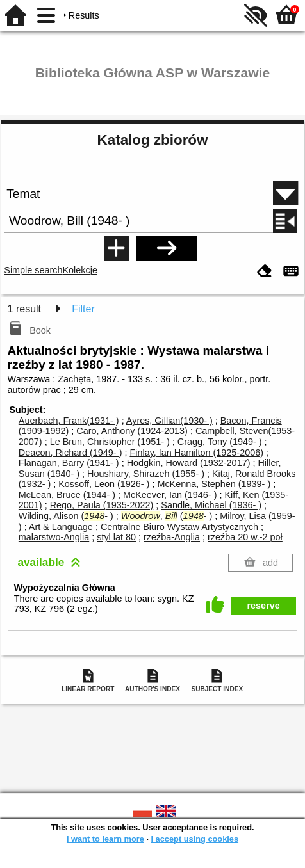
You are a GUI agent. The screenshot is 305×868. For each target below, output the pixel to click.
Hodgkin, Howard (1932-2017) (189, 463)
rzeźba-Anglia (172, 537)
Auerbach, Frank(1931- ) (69, 421)
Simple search (33, 270)
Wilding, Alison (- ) (66, 516)
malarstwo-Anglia (54, 537)
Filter (83, 309)
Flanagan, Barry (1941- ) (69, 463)
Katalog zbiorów (153, 140)
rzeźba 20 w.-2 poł (245, 537)
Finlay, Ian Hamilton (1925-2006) (196, 453)
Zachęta (74, 379)
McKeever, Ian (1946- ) (170, 495)
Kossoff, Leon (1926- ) (104, 484)
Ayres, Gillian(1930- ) (169, 421)
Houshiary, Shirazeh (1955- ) (146, 474)
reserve (264, 606)
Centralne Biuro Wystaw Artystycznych (179, 527)
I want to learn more (105, 839)
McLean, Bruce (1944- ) (67, 495)
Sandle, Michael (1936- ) (211, 505)
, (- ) (167, 516)
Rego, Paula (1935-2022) (102, 505)
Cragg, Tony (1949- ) (220, 442)
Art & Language (61, 527)
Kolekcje (80, 270)
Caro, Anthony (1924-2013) (132, 431)
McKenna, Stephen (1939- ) (214, 484)
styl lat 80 (116, 537)
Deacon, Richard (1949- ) (70, 453)
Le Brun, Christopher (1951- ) (110, 442)
